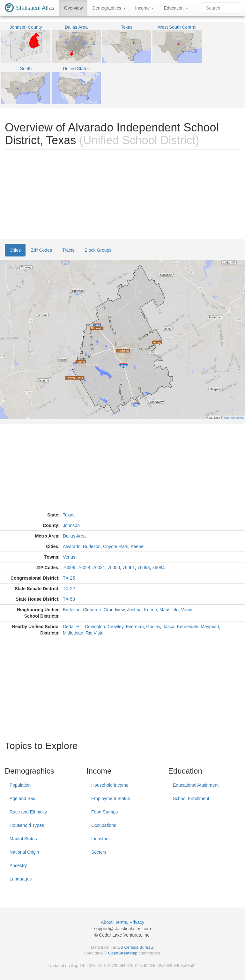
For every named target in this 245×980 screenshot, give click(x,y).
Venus (69, 557)
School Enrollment (191, 798)
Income (145, 8)
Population (20, 785)
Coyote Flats (116, 546)
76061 (129, 568)
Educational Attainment (196, 785)
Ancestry (18, 865)
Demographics (109, 8)
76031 (99, 568)
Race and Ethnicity (28, 812)
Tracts (68, 250)
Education (176, 8)
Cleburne (92, 610)
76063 (144, 568)
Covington (95, 627)
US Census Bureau (135, 947)
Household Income (110, 785)
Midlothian (73, 633)
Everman (135, 627)
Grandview (114, 610)
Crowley (115, 627)
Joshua (134, 610)
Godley (153, 627)
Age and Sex (22, 798)
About (107, 922)
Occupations (104, 825)
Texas (69, 515)
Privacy (137, 922)
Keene (137, 546)
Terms (121, 922)
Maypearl (210, 627)
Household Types (27, 825)
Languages (21, 879)
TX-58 (69, 599)
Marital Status (23, 839)
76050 (114, 568)
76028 (84, 568)
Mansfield (169, 610)
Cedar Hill (73, 627)
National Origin (24, 852)
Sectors (99, 852)
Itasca (168, 627)
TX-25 (69, 578)
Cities (15, 250)
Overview (73, 8)
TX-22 (69, 589)
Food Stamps (104, 812)
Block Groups (98, 250)
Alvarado (72, 546)
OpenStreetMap (123, 953)
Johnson (71, 525)
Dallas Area (74, 536)
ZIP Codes (41, 250)
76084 (158, 568)
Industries (101, 839)
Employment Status (111, 798)
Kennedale (187, 627)
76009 (69, 568)
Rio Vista (95, 633)
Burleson (92, 546)
